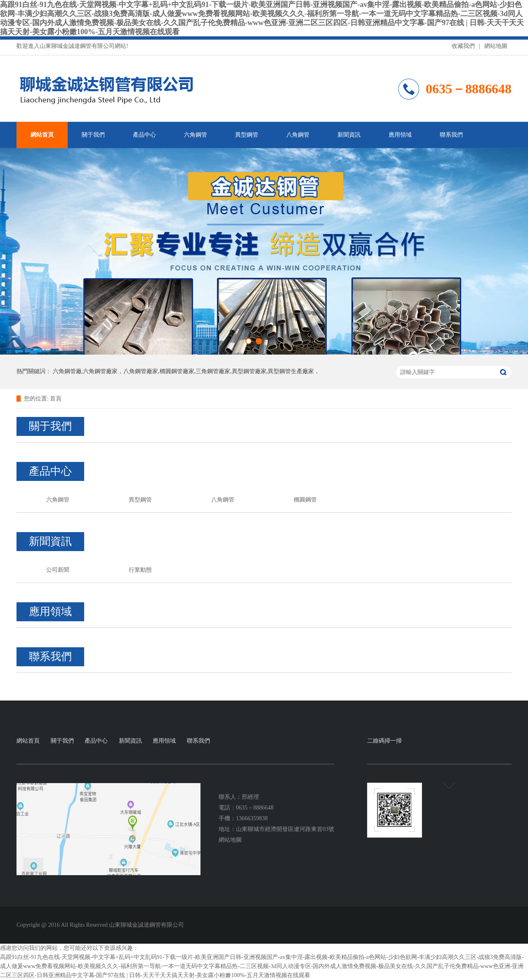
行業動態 (140, 570)
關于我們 (93, 135)
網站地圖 (496, 46)
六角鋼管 (196, 135)
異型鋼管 (247, 135)
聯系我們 (451, 135)
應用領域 (400, 135)
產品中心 (144, 135)
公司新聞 (58, 570)
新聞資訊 (349, 135)
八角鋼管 (298, 135)
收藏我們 (463, 46)
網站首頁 (42, 135)
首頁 (56, 399)
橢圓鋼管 (305, 500)
